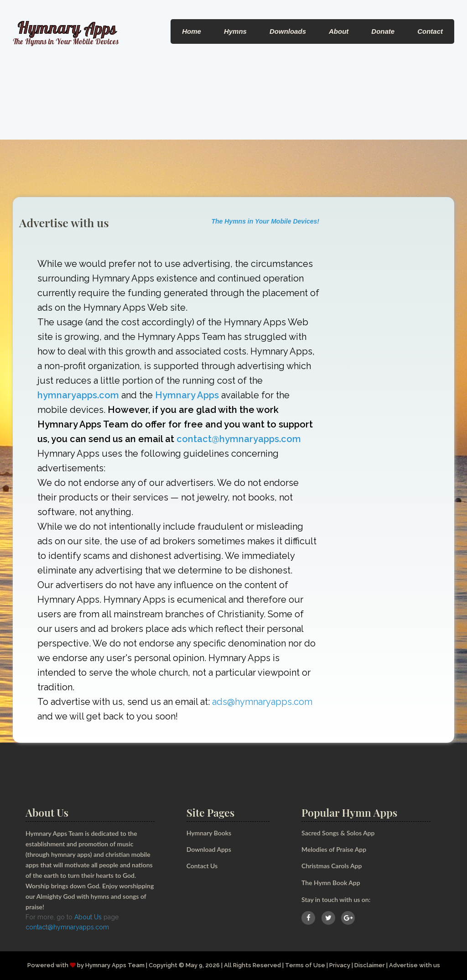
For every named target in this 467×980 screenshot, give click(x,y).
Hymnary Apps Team (115, 965)
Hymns (235, 31)
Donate (383, 31)
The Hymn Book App (331, 883)
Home (192, 31)
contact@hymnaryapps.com (239, 439)
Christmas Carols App (332, 866)
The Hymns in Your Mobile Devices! (265, 221)
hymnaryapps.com (78, 395)
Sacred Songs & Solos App (338, 833)
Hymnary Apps (187, 395)
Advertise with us (415, 965)
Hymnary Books (209, 833)
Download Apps (209, 849)
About (339, 31)
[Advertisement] (233, 115)
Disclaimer (370, 965)
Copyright (163, 965)
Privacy (340, 965)
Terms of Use (305, 965)
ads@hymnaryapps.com (262, 702)
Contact (430, 31)
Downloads (288, 31)
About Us (88, 917)
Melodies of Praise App (334, 849)
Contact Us (202, 866)
